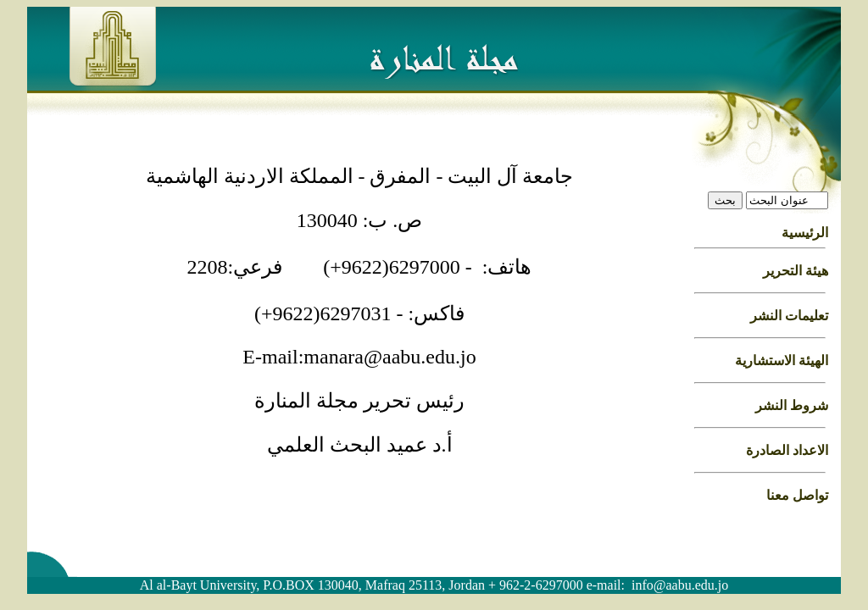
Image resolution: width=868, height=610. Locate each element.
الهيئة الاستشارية (782, 360)
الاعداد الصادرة (787, 450)
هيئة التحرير (796, 271)
